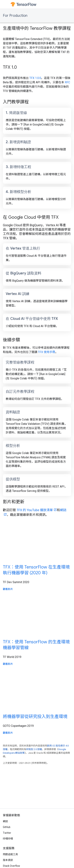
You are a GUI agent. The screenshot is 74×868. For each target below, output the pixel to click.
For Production (15, 16)
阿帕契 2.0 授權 (34, 749)
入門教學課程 (16, 102)
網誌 (5, 821)
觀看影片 (8, 589)
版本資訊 (8, 860)
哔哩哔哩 (8, 839)
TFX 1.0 (10, 67)
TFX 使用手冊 (47, 352)
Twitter (7, 833)
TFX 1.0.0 (35, 78)
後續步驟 (11, 340)
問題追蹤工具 (10, 854)
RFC (67, 82)
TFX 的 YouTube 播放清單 (35, 510)
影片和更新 (14, 502)
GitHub (7, 827)
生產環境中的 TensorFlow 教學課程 (37, 28)
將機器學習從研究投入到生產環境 (35, 717)
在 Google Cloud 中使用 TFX (31, 217)
